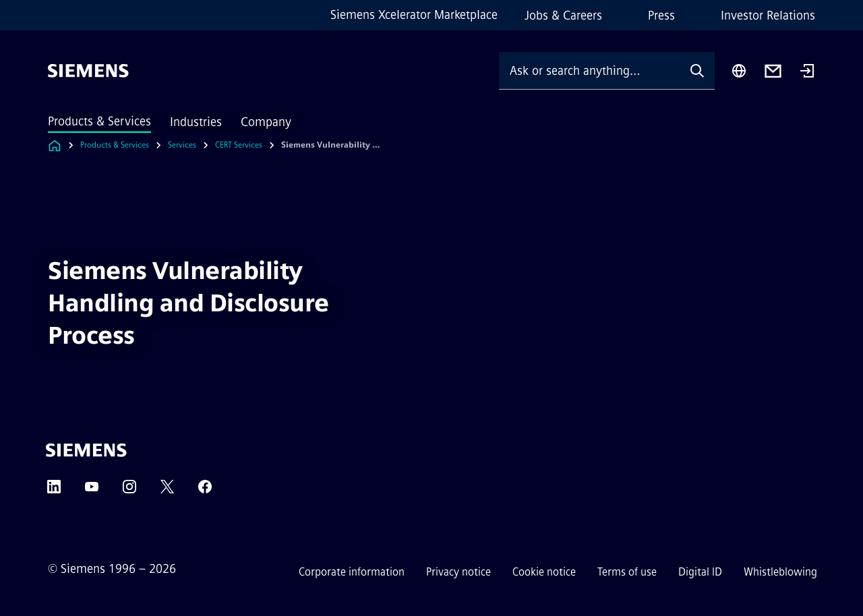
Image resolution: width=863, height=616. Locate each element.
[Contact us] (773, 71)
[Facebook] (205, 491)
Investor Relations (768, 16)
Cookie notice (544, 572)
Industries (196, 122)
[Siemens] (88, 71)
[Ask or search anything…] (589, 70)
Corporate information (352, 572)
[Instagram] (129, 491)
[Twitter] (167, 491)
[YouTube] (92, 491)
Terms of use (627, 572)
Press (661, 16)
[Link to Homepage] (55, 145)
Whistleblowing (780, 572)
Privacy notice (458, 572)
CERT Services (239, 145)
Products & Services (99, 121)
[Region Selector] (739, 71)
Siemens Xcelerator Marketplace (414, 15)
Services (182, 145)
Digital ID (700, 572)
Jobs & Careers (563, 16)
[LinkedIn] (54, 491)
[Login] (807, 72)
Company (266, 122)
